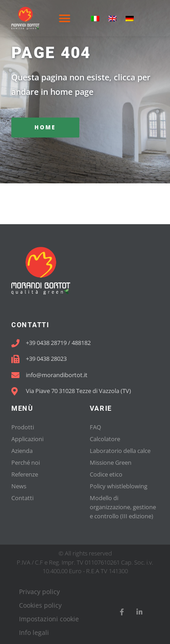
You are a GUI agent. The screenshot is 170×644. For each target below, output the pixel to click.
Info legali (34, 632)
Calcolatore (105, 439)
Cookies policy (40, 605)
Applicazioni (27, 439)
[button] (65, 18)
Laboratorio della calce (120, 451)
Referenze (25, 474)
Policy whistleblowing (119, 486)
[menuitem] (95, 18)
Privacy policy (39, 592)
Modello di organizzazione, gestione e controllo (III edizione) (123, 507)
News (19, 486)
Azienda (22, 451)
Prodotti (23, 427)
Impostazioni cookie (49, 619)
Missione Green (111, 462)
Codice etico (106, 474)
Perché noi (26, 462)
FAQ (95, 427)
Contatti (22, 498)
